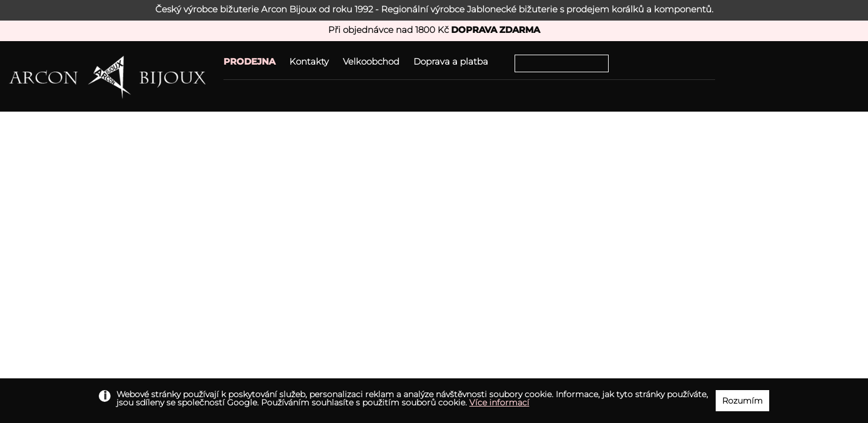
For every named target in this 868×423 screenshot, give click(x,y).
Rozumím (742, 401)
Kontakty (309, 61)
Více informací (499, 402)
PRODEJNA (249, 61)
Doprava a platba (451, 61)
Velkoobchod (371, 61)
